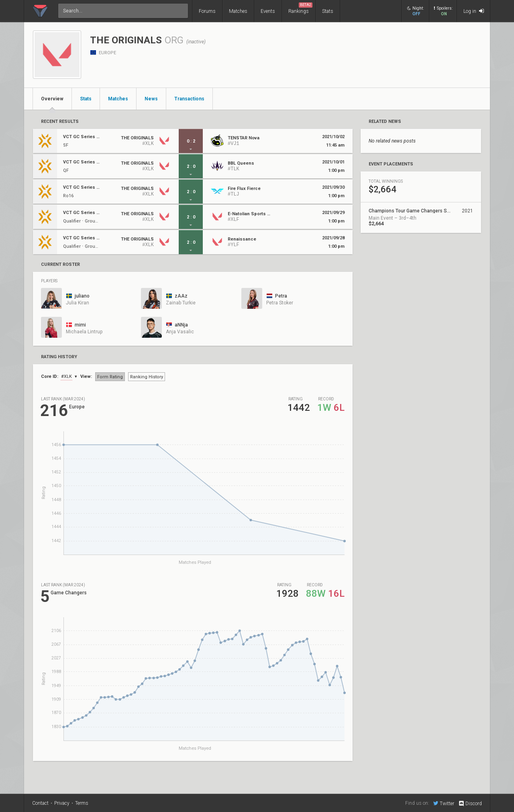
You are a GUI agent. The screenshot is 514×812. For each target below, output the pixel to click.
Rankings (300, 8)
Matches (238, 11)
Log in (474, 11)
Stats (328, 11)
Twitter (444, 803)
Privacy (62, 803)
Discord (470, 804)
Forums (207, 11)
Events (268, 11)
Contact (40, 803)
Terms (82, 803)
